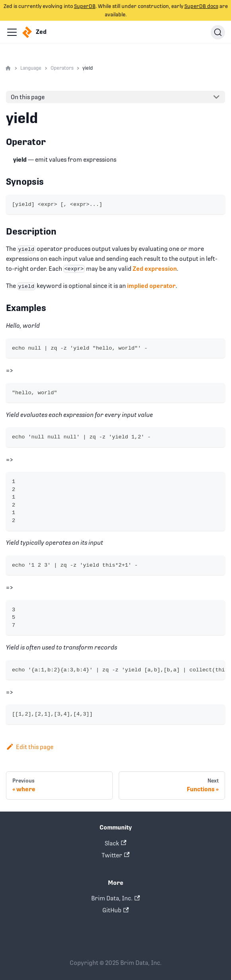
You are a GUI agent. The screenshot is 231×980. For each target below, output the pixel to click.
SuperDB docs (201, 6)
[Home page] (8, 68)
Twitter (115, 855)
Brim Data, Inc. (115, 898)
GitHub (115, 910)
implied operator (151, 286)
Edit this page (30, 747)
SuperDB (85, 6)
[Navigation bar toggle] (12, 32)
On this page (28, 97)
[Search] (218, 32)
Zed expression (155, 269)
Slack (115, 843)
